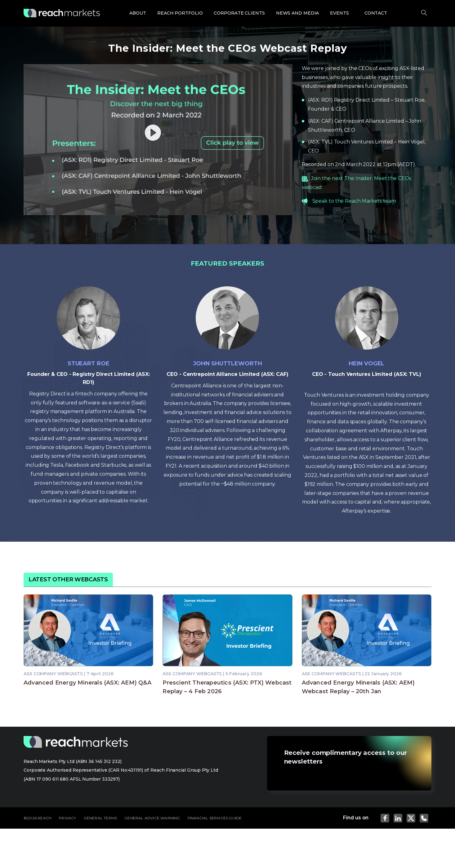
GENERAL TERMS (100, 818)
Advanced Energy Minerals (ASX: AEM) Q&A (87, 683)
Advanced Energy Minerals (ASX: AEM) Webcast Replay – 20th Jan (358, 687)
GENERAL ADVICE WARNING (152, 818)
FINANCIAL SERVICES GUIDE (215, 818)
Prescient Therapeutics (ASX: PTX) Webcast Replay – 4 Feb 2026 (227, 687)
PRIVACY (67, 818)
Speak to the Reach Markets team (354, 201)
